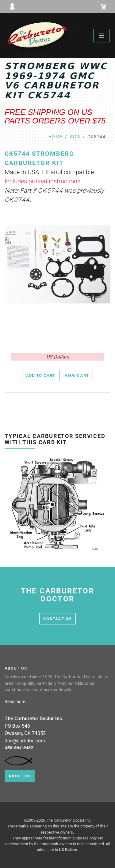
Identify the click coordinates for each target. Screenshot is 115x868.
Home (56, 137)
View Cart (77, 375)
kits (75, 137)
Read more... (17, 702)
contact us (57, 619)
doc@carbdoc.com (25, 741)
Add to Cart (41, 375)
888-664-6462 (19, 748)
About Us (20, 776)
